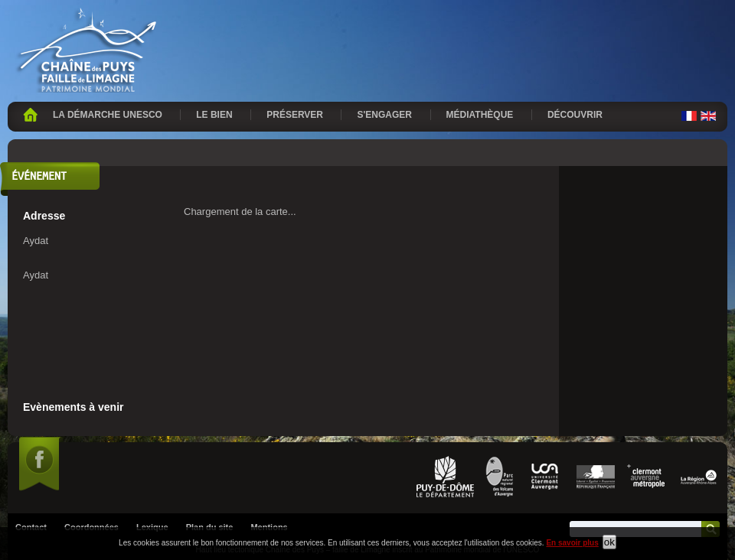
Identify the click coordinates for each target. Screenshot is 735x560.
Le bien (214, 115)
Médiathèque (480, 115)
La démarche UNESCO (108, 115)
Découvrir (575, 115)
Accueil (30, 115)
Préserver (295, 115)
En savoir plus (572, 543)
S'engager (384, 115)
